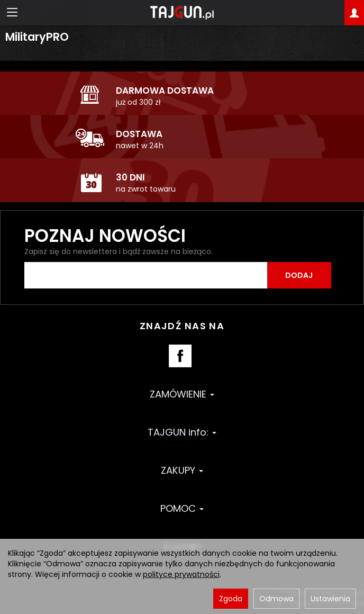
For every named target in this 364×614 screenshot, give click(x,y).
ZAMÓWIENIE (182, 394)
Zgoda (231, 599)
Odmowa (276, 599)
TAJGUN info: (182, 432)
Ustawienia (330, 599)
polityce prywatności (181, 574)
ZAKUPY (182, 470)
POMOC (182, 508)
